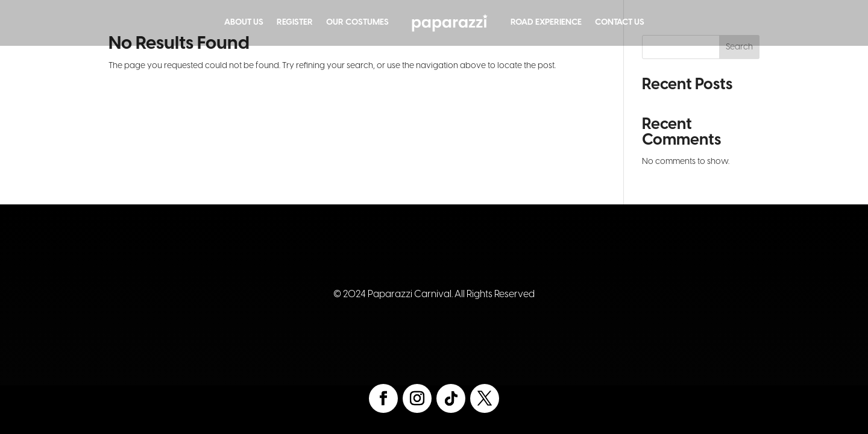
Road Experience (546, 23)
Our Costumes (357, 23)
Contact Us (620, 23)
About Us (244, 23)
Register (295, 23)
